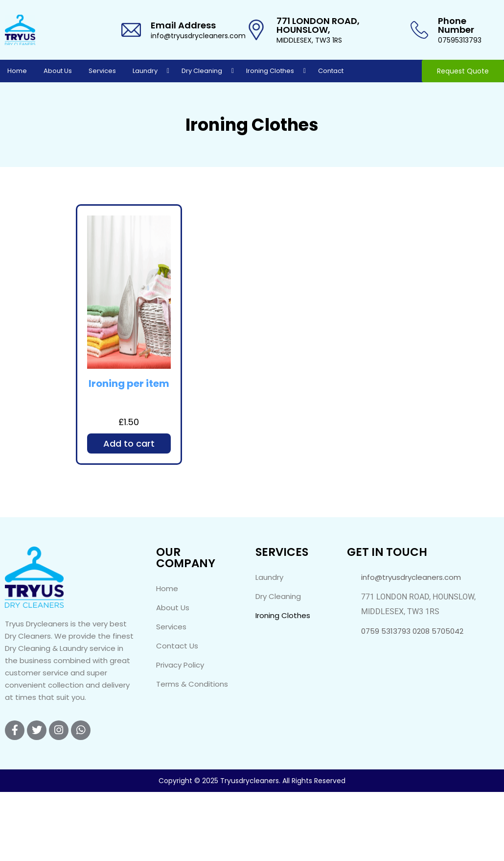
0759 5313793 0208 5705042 (412, 631)
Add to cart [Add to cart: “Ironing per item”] (129, 443)
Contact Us (177, 646)
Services (102, 71)
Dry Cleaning (202, 71)
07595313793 (460, 40)
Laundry (145, 71)
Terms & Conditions (192, 684)
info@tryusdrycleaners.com (198, 36)
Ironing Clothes (270, 71)
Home (17, 71)
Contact (331, 71)
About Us (58, 71)
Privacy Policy (180, 665)
